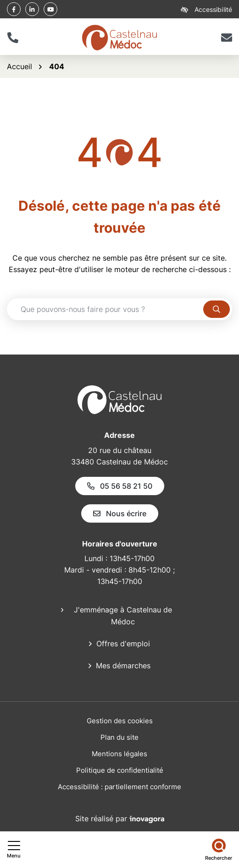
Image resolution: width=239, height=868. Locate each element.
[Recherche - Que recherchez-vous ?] (105, 309)
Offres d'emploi (123, 644)
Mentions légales (119, 754)
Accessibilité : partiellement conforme (119, 787)
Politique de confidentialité (120, 770)
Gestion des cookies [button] (120, 721)
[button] (13, 38)
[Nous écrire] (226, 38)
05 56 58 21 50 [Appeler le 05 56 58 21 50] (120, 486)
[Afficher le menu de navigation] (14, 850)
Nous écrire (120, 513)
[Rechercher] (219, 850)
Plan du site (119, 737)
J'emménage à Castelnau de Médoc (123, 616)
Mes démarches (123, 666)
